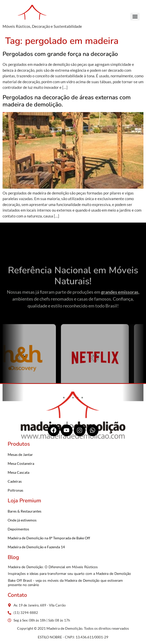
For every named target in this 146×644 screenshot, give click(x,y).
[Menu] (135, 17)
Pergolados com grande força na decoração (60, 54)
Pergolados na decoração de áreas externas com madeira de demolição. (67, 101)
